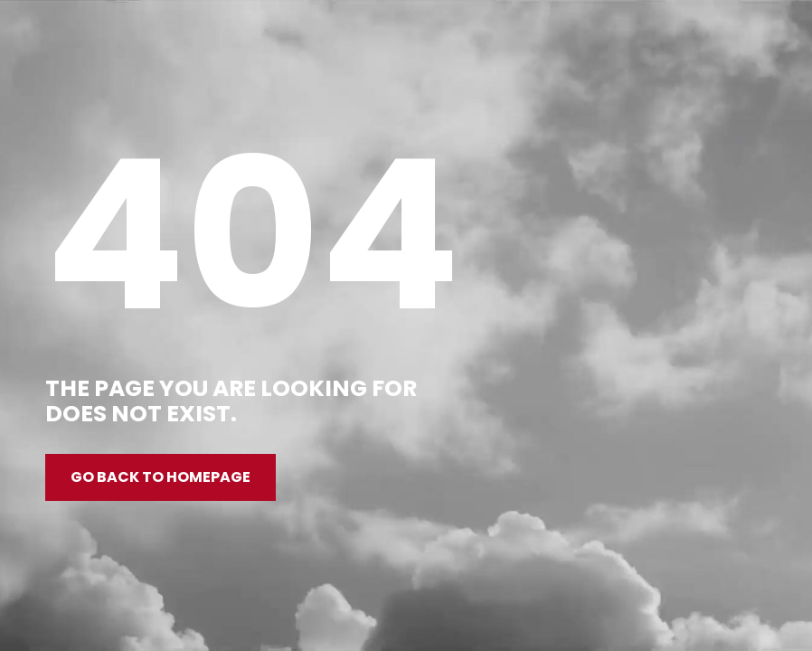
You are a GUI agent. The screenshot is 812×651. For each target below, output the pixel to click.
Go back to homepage (161, 477)
